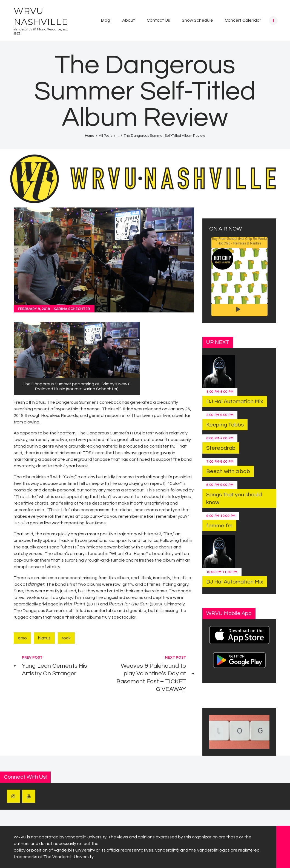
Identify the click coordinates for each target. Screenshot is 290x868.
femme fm (219, 526)
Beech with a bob (228, 471)
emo (22, 638)
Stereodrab (221, 448)
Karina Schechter (72, 309)
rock (66, 638)
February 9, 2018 (34, 309)
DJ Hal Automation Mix (235, 402)
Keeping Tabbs (225, 425)
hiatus (44, 638)
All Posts (106, 136)
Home (90, 136)
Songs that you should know (234, 499)
